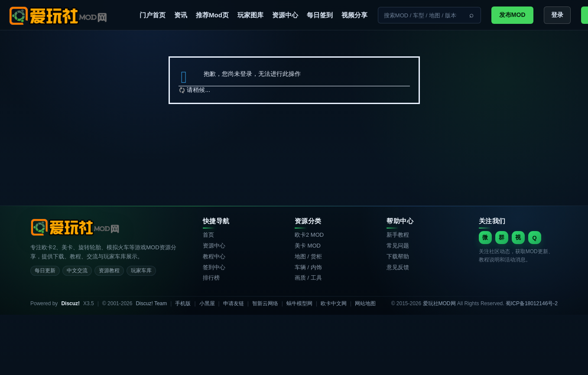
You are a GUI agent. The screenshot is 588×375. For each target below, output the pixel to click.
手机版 (183, 303)
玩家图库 (250, 15)
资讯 (181, 15)
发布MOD (512, 15)
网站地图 (365, 303)
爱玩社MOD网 (439, 303)
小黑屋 (207, 303)
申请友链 (234, 303)
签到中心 (214, 267)
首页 (208, 235)
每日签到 (320, 15)
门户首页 (153, 15)
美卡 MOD (308, 246)
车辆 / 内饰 (308, 267)
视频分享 (354, 15)
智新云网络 (265, 303)
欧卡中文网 (334, 303)
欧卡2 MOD (309, 235)
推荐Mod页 (212, 15)
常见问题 (398, 246)
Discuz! (70, 303)
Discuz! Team (151, 303)
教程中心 (214, 256)
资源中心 (285, 15)
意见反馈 (398, 267)
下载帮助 (398, 256)
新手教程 (398, 235)
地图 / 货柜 (308, 256)
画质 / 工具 (308, 278)
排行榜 (211, 278)
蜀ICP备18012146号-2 (532, 303)
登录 (557, 15)
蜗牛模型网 (299, 303)
